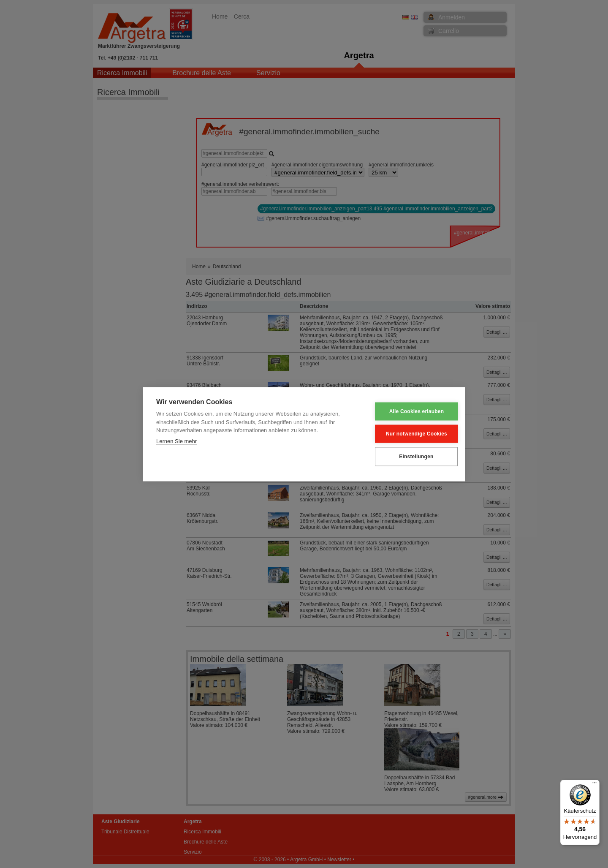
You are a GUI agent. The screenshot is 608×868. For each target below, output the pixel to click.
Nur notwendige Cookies (410, 434)
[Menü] (594, 785)
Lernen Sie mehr (176, 441)
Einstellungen (410, 457)
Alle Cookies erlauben (410, 411)
